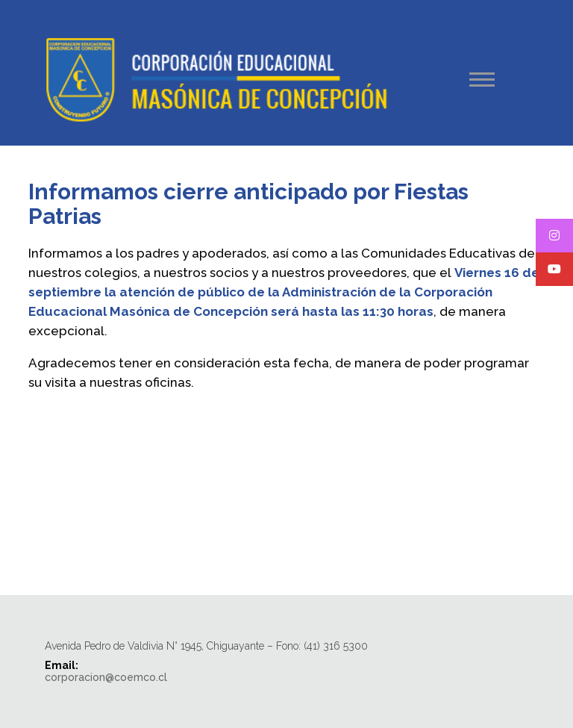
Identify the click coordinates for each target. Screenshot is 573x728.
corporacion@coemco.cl (106, 677)
